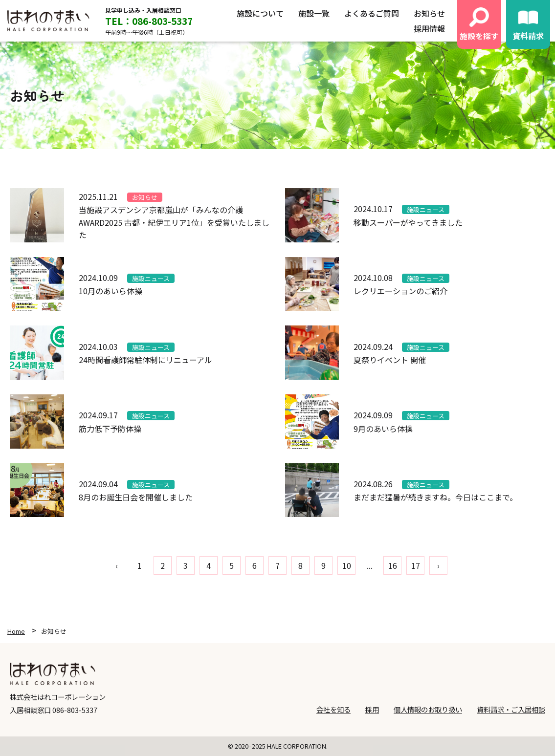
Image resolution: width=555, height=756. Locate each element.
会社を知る (333, 709)
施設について (260, 13)
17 (416, 565)
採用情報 (429, 28)
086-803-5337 (75, 710)
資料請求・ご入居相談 (511, 709)
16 (393, 565)
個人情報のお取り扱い (428, 709)
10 (347, 565)
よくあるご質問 (372, 13)
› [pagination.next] (438, 565)
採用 (372, 709)
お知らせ (429, 13)
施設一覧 (314, 13)
